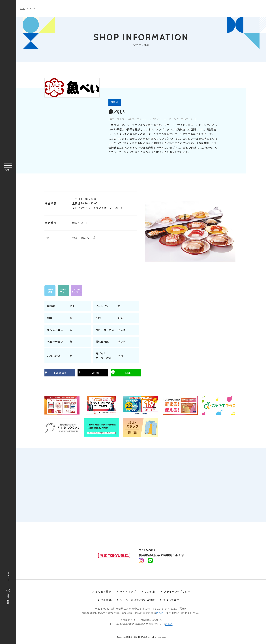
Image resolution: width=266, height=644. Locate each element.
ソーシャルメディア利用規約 (137, 602)
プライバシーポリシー (177, 594)
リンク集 (150, 594)
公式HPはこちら (82, 238)
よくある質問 (103, 594)
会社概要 (106, 602)
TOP (8, 577)
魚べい (33, 8)
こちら (160, 615)
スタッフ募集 (171, 602)
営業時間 (8, 597)
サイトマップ (128, 594)
